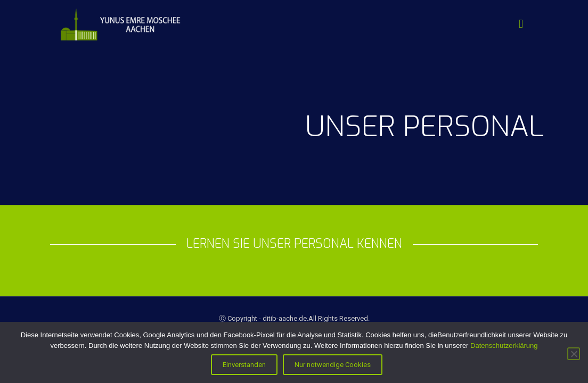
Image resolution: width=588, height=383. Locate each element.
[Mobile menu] (521, 24)
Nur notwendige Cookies (333, 365)
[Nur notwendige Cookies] (574, 354)
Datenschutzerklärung (504, 345)
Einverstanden (244, 365)
